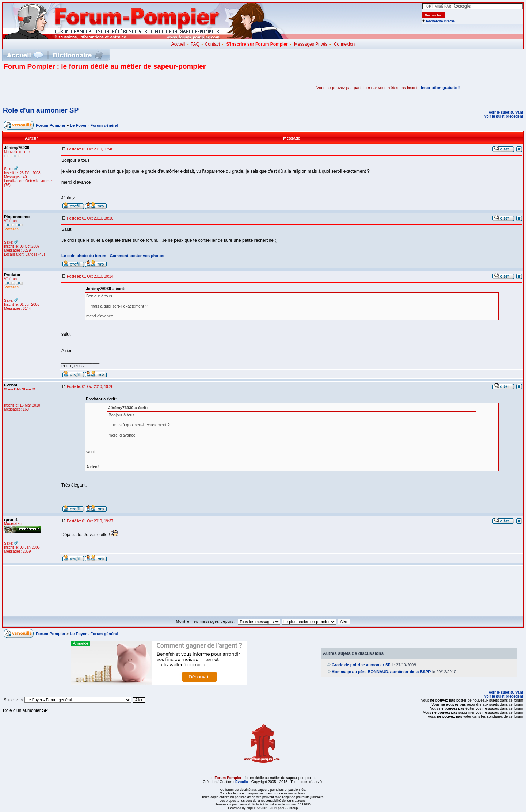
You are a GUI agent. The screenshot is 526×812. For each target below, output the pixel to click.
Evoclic (242, 782)
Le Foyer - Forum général (94, 125)
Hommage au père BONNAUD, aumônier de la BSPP (381, 672)
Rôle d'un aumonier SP (41, 110)
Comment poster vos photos (137, 256)
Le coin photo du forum (84, 256)
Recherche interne (440, 21)
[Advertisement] (89, 88)
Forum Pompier (51, 125)
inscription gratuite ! (440, 88)
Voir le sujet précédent (504, 116)
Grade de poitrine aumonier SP (361, 665)
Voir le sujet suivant (506, 112)
